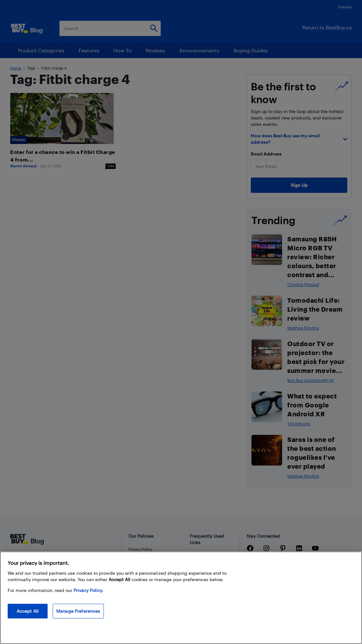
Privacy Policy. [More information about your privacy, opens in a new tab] (88, 590)
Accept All (28, 611)
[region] (181, 598)
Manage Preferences (78, 611)
